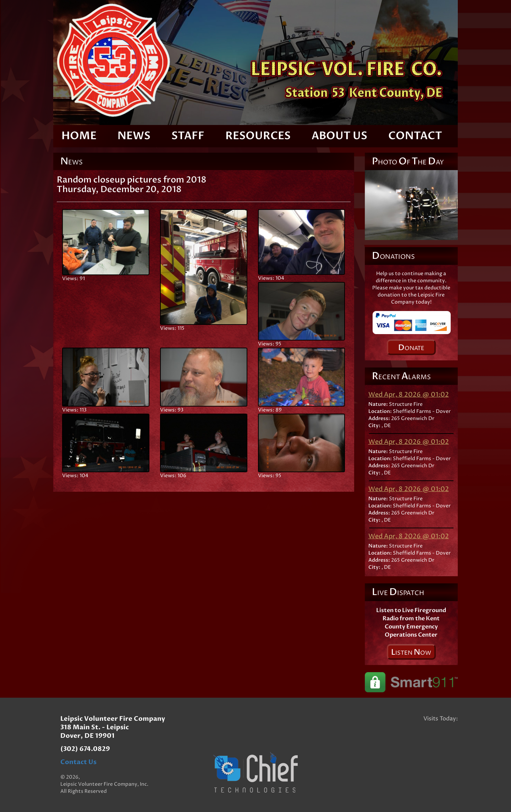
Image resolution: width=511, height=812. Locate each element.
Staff (188, 136)
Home (79, 136)
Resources (258, 136)
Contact (415, 136)
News (134, 136)
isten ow (411, 652)
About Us (339, 136)
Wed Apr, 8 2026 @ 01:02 (409, 395)
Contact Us (78, 762)
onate (411, 348)
